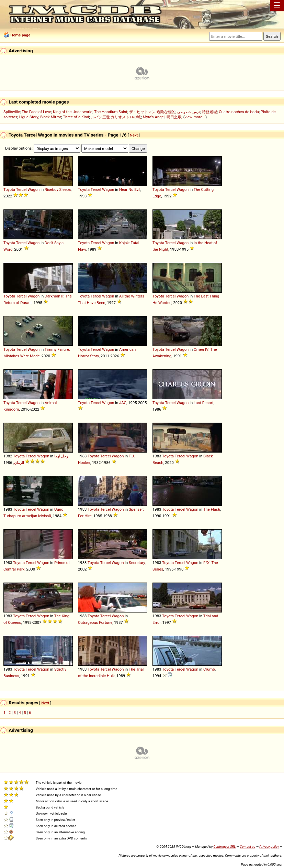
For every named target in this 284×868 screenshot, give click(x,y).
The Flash (212, 509)
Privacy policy (269, 847)
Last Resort (204, 403)
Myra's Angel (154, 117)
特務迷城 (209, 112)
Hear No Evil (130, 189)
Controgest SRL (224, 847)
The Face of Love (36, 112)
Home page (20, 35)
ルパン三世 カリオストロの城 (116, 117)
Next (134, 135)
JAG (123, 403)
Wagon (33, 189)
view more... (195, 117)
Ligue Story (29, 117)
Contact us (247, 847)
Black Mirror (51, 117)
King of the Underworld (73, 112)
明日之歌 (174, 117)
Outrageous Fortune (95, 622)
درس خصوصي (189, 112)
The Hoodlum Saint (111, 112)
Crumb (209, 669)
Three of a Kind (76, 117)
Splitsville (12, 112)
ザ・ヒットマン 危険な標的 (152, 112)
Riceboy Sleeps (58, 189)
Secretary (137, 563)
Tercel (21, 189)
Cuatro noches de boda (239, 112)
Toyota (9, 189)
